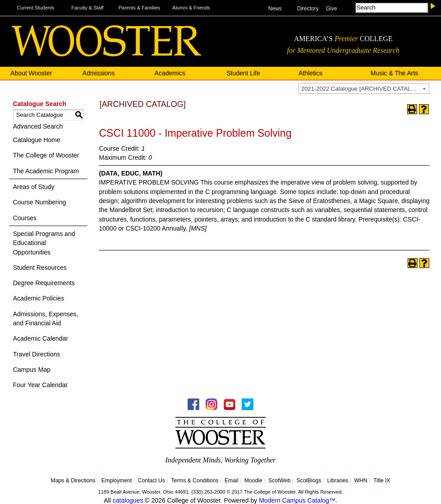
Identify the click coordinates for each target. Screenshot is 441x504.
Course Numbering (40, 202)
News (275, 9)
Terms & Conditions (195, 481)
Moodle (253, 481)
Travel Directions (37, 354)
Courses (25, 218)
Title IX (382, 481)
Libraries (338, 481)
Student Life (243, 73)
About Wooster (31, 73)
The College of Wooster (46, 155)
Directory (308, 9)
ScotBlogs (309, 481)
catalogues (128, 500)
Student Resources (40, 268)
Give (332, 9)
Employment (117, 481)
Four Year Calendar (40, 385)
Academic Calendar (41, 338)
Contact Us (152, 481)
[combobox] (364, 88)
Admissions (99, 73)
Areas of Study (34, 187)
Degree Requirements (44, 283)
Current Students (35, 8)
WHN (361, 481)
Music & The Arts (395, 73)
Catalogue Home (37, 140)
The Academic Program (46, 171)
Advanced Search (38, 126)
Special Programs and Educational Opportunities (44, 243)
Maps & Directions (73, 481)
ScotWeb (279, 481)
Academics (170, 73)
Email (231, 481)
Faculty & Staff (87, 8)
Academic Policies (39, 298)
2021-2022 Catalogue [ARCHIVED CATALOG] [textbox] (361, 89)
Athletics (310, 73)
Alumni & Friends (191, 8)
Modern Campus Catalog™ (297, 500)
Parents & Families (139, 8)
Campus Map (32, 370)
